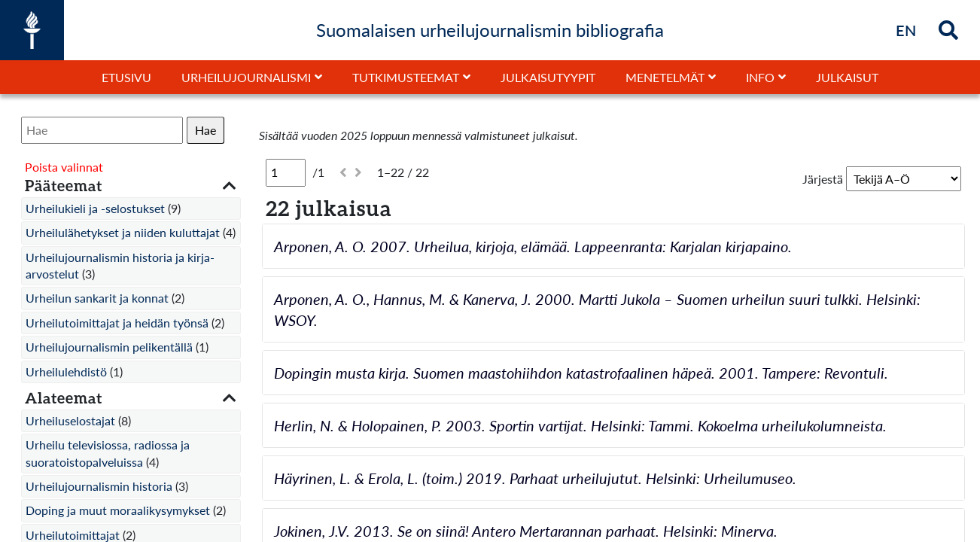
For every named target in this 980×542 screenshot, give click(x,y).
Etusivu (126, 77)
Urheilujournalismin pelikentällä (109, 347)
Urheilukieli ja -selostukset (95, 208)
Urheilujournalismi (246, 77)
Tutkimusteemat (406, 77)
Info (760, 77)
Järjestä (823, 179)
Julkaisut (847, 77)
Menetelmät (665, 77)
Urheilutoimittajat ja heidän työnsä (117, 323)
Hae (205, 130)
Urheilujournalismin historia (99, 486)
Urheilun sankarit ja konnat (97, 298)
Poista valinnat (64, 167)
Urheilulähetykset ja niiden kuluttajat (123, 232)
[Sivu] (286, 172)
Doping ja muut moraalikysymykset (118, 510)
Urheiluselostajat (70, 420)
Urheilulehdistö (66, 371)
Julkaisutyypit (548, 77)
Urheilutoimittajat (73, 535)
